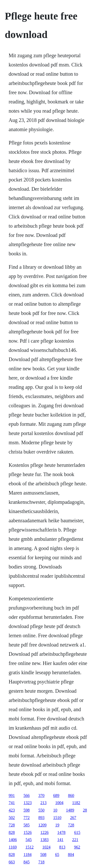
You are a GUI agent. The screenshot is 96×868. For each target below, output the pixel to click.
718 (41, 862)
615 (77, 832)
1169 (13, 847)
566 (27, 795)
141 (60, 840)
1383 (45, 840)
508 (43, 855)
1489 (70, 810)
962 (77, 847)
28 (85, 810)
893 (41, 818)
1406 (13, 840)
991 (12, 795)
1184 (28, 855)
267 (73, 818)
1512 (29, 847)
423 (12, 810)
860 (71, 795)
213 (44, 803)
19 (57, 825)
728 (12, 825)
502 (12, 818)
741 (12, 803)
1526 (28, 832)
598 (27, 810)
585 (27, 825)
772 (27, 818)
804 (71, 855)
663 (12, 862)
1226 (45, 832)
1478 (61, 832)
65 (57, 855)
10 (55, 810)
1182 (76, 803)
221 (75, 840)
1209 (42, 825)
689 (56, 795)
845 (27, 862)
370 (41, 795)
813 (62, 847)
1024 (46, 847)
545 (29, 840)
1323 (28, 803)
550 (41, 810)
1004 (59, 803)
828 (12, 832)
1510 (57, 818)
